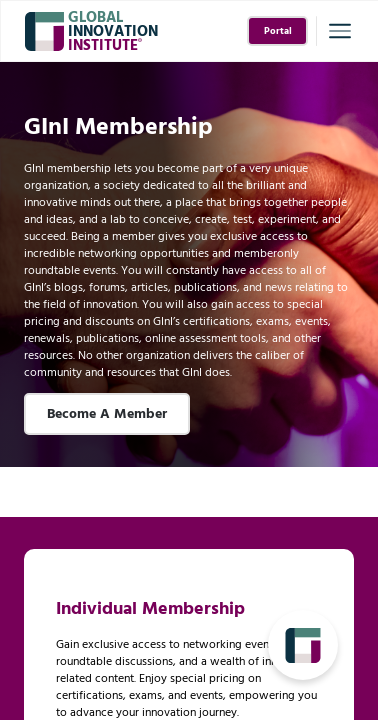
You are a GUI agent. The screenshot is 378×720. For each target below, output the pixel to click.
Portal (278, 31)
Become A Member (107, 414)
